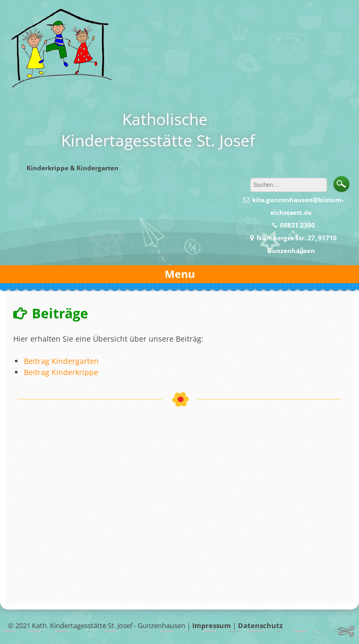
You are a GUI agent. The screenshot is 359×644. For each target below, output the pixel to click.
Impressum (212, 625)
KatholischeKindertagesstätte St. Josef (158, 130)
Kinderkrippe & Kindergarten (72, 168)
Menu (180, 274)
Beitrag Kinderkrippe (61, 372)
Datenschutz (260, 625)
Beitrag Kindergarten (61, 361)
